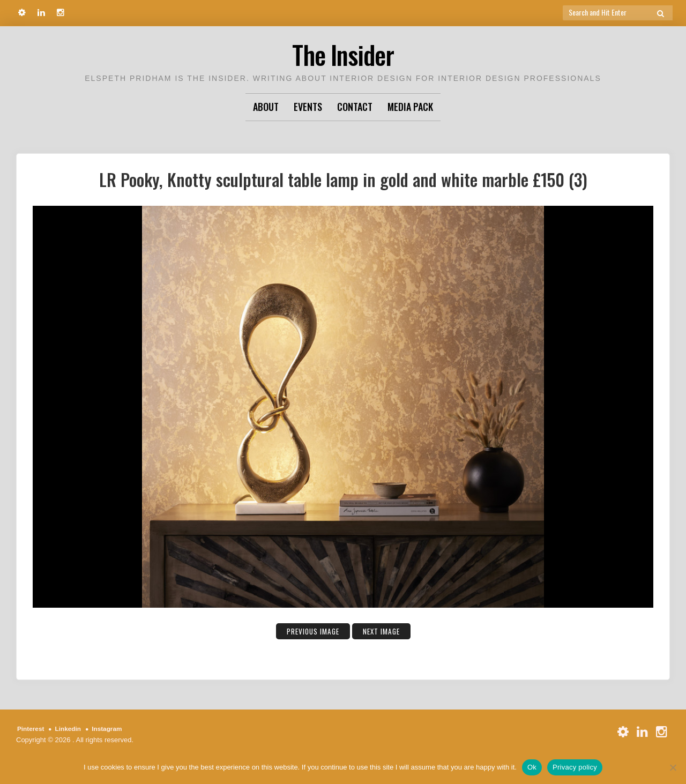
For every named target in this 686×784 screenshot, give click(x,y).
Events (308, 107)
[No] (673, 767)
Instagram (114, 729)
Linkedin (72, 729)
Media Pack (410, 107)
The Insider (343, 53)
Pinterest (32, 729)
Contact (355, 107)
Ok (532, 767)
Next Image (386, 631)
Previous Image (309, 631)
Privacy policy (575, 767)
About (266, 107)
